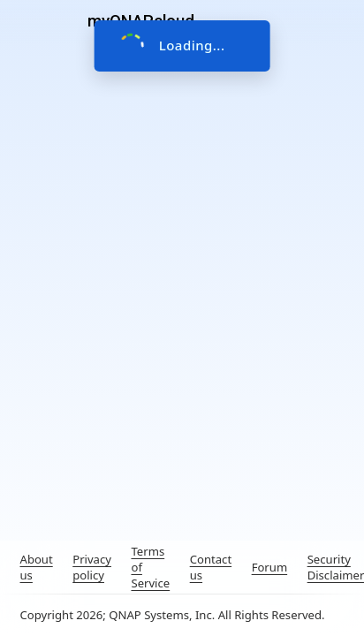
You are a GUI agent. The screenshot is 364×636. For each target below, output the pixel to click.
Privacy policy (92, 567)
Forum (270, 567)
